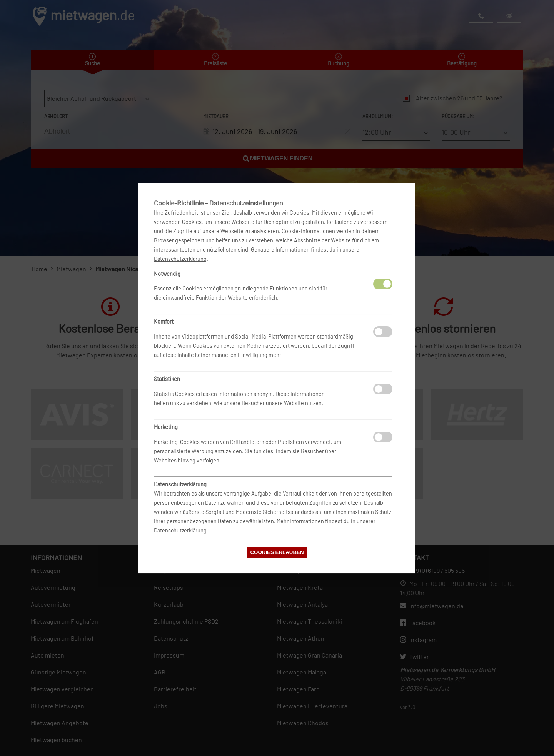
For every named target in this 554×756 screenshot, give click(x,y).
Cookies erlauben (277, 552)
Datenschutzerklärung (180, 259)
